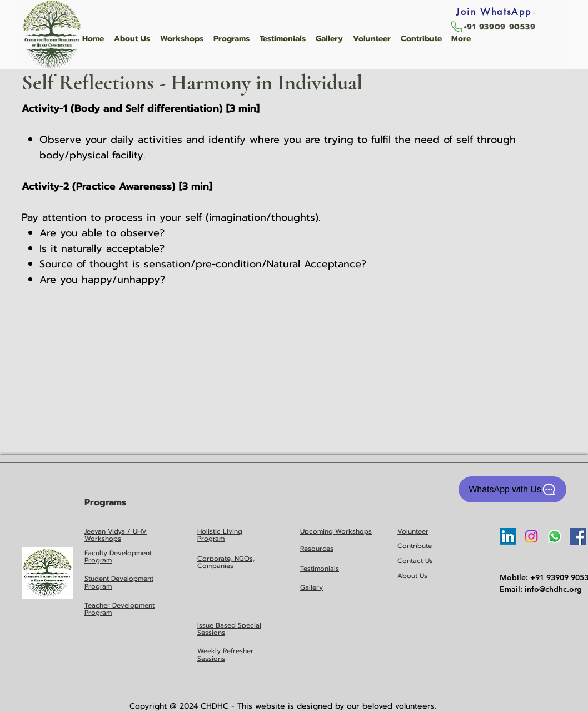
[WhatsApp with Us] (512, 489)
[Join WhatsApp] (497, 12)
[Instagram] (531, 536)
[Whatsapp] (555, 536)
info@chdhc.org (553, 589)
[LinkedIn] (508, 536)
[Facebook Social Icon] (578, 536)
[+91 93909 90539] (492, 27)
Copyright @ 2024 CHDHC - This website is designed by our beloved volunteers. (283, 706)
